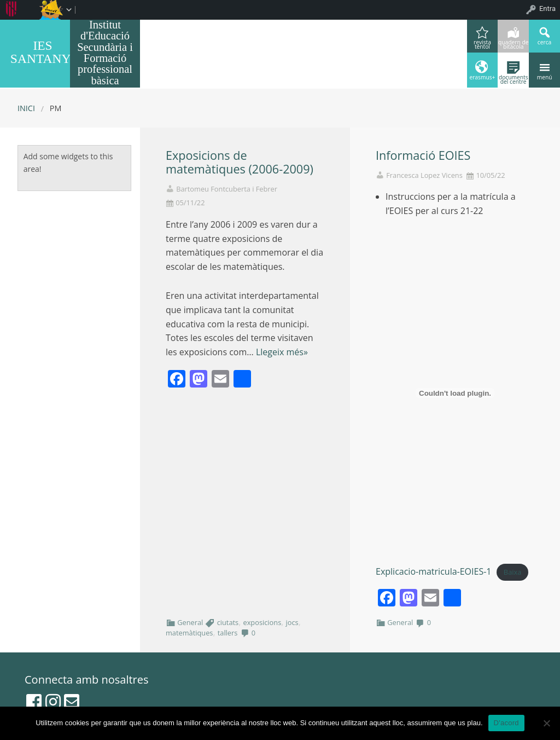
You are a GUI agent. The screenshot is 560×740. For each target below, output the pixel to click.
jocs (292, 622)
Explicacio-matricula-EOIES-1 (433, 571)
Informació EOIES (423, 155)
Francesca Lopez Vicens (424, 175)
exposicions (262, 622)
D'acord (506, 723)
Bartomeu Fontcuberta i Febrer (227, 189)
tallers (228, 633)
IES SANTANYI (43, 52)
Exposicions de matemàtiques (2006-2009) (240, 162)
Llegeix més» (282, 352)
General (190, 622)
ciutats (228, 622)
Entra (547, 8)
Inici (26, 108)
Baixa (512, 572)
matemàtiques (189, 633)
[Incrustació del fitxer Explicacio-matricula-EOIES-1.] (455, 393)
